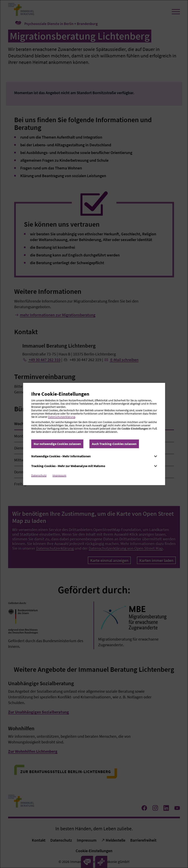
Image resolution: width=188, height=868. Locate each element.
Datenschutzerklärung (62, 417)
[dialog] (94, 434)
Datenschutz (39, 475)
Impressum (59, 475)
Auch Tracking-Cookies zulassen (114, 444)
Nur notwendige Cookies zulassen (57, 444)
